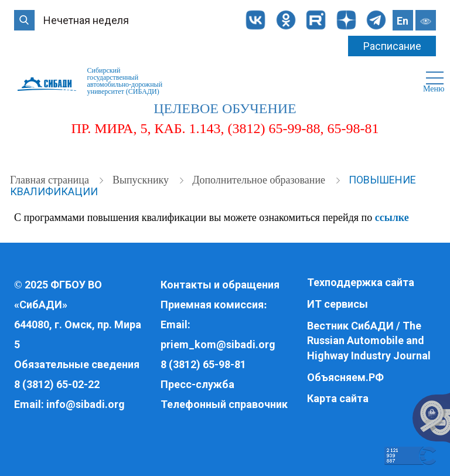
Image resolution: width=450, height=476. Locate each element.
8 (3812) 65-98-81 (203, 364)
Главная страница (51, 180)
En (403, 21)
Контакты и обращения (220, 285)
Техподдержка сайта (361, 282)
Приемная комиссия (212, 305)
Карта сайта (338, 398)
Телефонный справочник (224, 404)
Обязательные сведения (77, 364)
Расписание (392, 46)
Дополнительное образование (260, 180)
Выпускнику (142, 180)
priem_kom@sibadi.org (218, 344)
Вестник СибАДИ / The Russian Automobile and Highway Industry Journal (369, 341)
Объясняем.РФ (345, 377)
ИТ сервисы (337, 304)
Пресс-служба (197, 384)
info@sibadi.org (86, 404)
